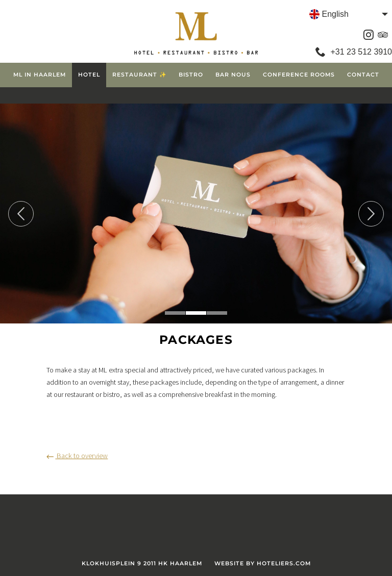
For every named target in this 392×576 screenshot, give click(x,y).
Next (371, 214)
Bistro (191, 75)
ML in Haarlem (40, 75)
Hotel (89, 75)
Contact (363, 75)
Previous (21, 214)
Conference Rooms (299, 75)
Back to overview (77, 456)
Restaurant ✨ (139, 75)
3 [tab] (217, 313)
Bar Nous (233, 75)
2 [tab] (196, 313)
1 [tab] (175, 313)
